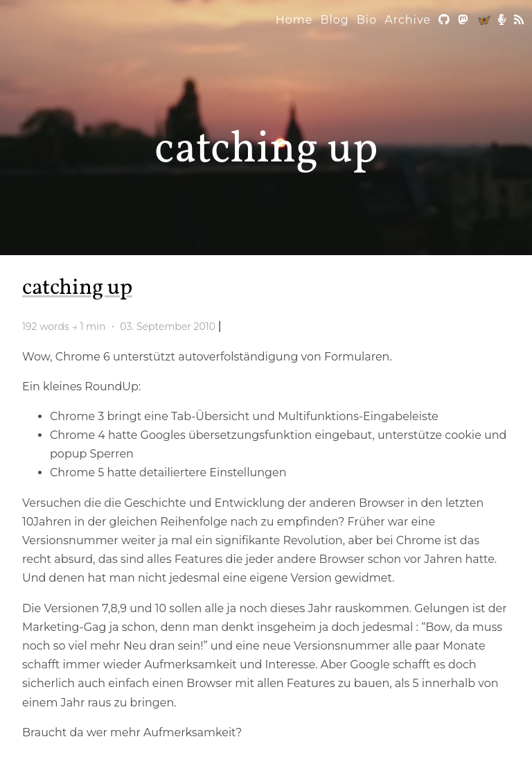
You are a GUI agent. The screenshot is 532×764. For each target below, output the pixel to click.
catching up (266, 150)
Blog (334, 20)
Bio (367, 20)
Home (294, 20)
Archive (408, 20)
